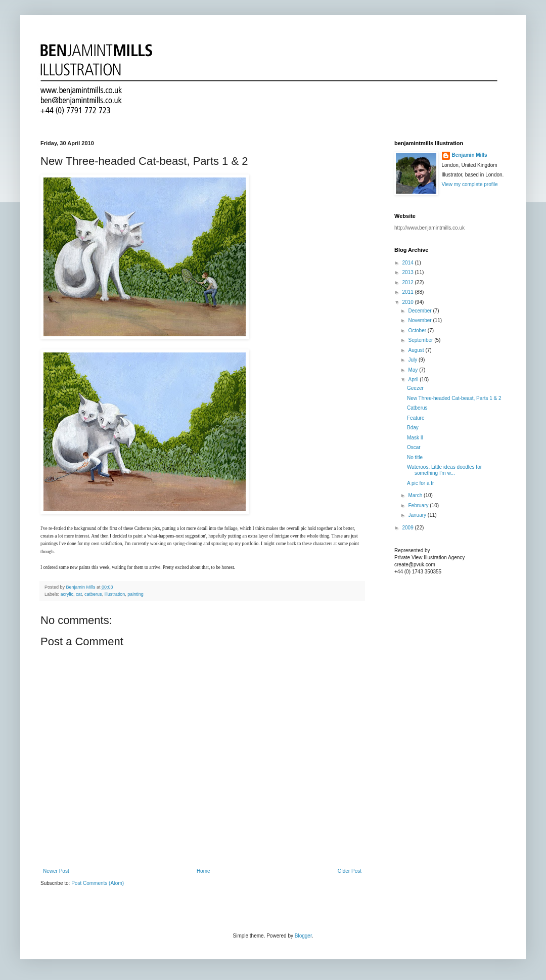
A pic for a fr (420, 483)
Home (203, 871)
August (417, 350)
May (414, 370)
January (418, 515)
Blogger (303, 936)
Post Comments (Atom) (98, 883)
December (420, 311)
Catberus (417, 408)
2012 (408, 282)
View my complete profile (470, 184)
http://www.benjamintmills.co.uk (429, 228)
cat (79, 594)
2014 (408, 263)
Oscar (414, 447)
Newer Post (56, 871)
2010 (408, 302)
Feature (416, 418)
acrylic (67, 594)
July (413, 360)
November (420, 320)
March (416, 495)
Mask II (415, 438)
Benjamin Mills (470, 155)
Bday (413, 428)
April (414, 380)
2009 (408, 528)
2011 (408, 292)
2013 (408, 272)
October (418, 330)
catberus (93, 594)
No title (415, 457)
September (421, 340)
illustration (115, 594)
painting (135, 594)
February (419, 505)
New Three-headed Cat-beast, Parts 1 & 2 (454, 398)
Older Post (350, 871)
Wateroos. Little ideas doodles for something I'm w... (444, 470)
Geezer (415, 388)
